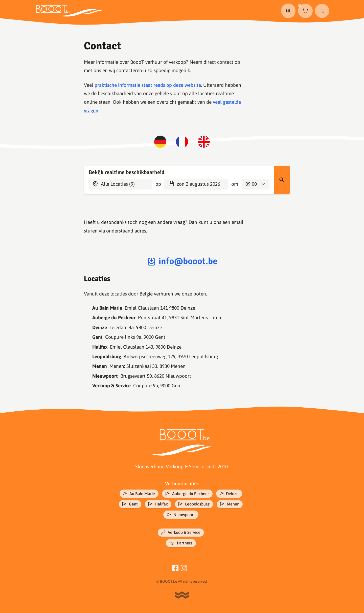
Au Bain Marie (138, 494)
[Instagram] (184, 569)
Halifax (157, 505)
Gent (129, 505)
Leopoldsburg (194, 505)
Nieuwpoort (181, 516)
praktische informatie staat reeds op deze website (148, 85)
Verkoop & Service (181, 534)
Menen (231, 505)
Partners (181, 545)
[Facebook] (175, 569)
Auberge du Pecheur (187, 494)
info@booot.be (182, 261)
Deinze (230, 494)
